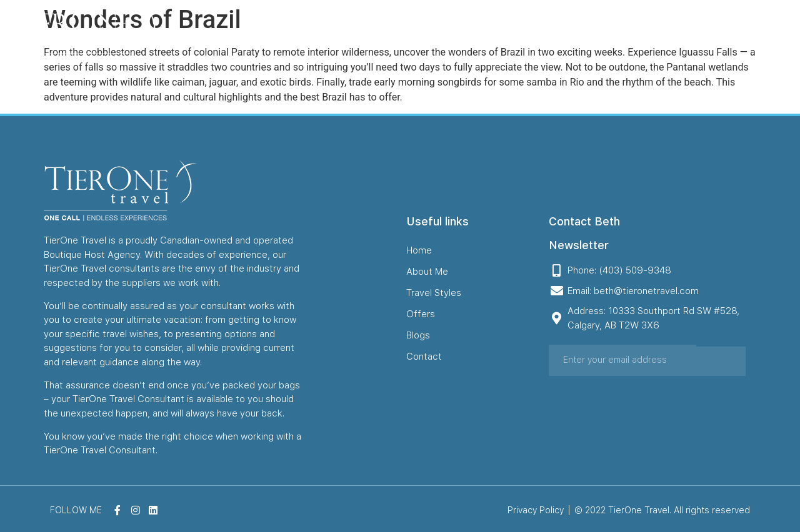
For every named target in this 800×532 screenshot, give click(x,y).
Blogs (607, 33)
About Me (410, 33)
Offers (557, 33)
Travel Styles (488, 33)
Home (351, 33)
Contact (660, 33)
